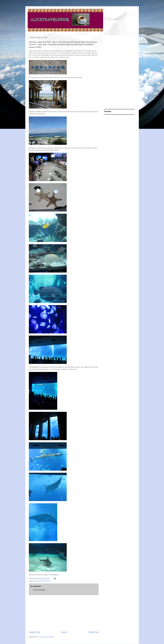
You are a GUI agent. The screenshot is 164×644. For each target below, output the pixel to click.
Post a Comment (39, 590)
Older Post (94, 632)
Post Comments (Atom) (46, 637)
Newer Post (34, 632)
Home (64, 632)
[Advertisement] (64, 613)
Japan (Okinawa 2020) (42, 581)
